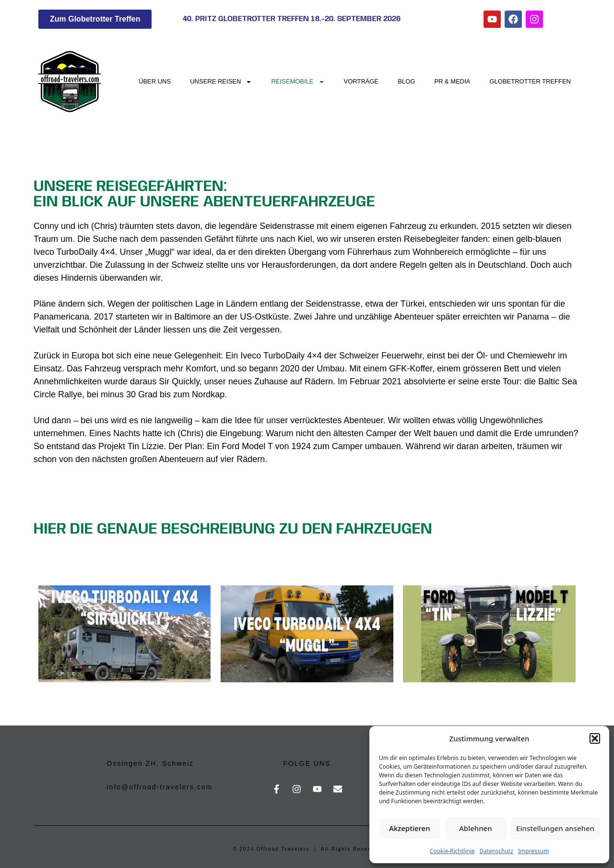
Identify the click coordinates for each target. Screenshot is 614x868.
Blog (406, 81)
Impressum (533, 851)
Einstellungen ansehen (555, 828)
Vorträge (361, 81)
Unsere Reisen (221, 82)
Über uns (155, 81)
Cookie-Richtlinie (452, 851)
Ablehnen (476, 828)
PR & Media (452, 81)
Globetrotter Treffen (531, 81)
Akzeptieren (410, 828)
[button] (595, 738)
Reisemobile (298, 82)
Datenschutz (496, 851)
